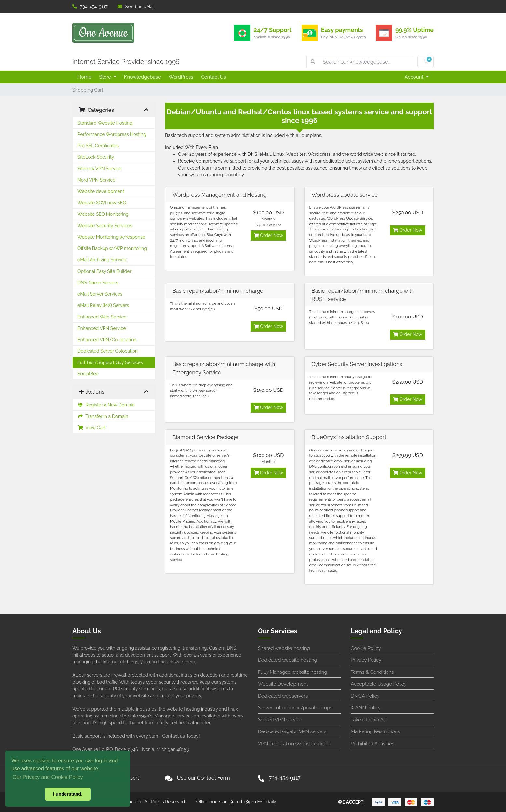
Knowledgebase (142, 77)
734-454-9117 (90, 7)
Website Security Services (105, 226)
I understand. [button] (68, 794)
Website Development (283, 684)
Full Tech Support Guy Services (110, 362)
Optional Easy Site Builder (105, 271)
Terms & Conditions (372, 672)
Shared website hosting (284, 648)
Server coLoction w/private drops (295, 708)
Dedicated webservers (283, 696)
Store (105, 77)
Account (415, 77)
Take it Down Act (369, 720)
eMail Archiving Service (102, 260)
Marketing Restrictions (375, 731)
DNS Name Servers (98, 283)
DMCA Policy (365, 696)
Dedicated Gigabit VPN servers (292, 731)
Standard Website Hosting (105, 123)
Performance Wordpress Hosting (112, 134)
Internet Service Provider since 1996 (126, 62)
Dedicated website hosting (288, 660)
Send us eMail (136, 7)
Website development (101, 191)
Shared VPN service (280, 720)
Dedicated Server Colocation (108, 351)
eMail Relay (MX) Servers (103, 305)
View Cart (91, 428)
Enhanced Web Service (102, 317)
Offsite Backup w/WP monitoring (112, 248)
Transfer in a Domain (103, 416)
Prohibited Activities (372, 744)
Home (84, 77)
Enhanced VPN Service (102, 328)
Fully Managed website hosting (293, 672)
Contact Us (213, 77)
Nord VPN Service (96, 180)
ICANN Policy (366, 708)
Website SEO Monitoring (103, 214)
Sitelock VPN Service (99, 169)
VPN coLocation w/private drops (294, 744)
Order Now (268, 235)
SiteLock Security (96, 157)
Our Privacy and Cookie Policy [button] (48, 777)
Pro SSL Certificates (98, 146)
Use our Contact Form (204, 778)
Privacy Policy (366, 660)
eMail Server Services (100, 294)
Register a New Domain (106, 405)
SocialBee (88, 374)
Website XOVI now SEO (102, 203)
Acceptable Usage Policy (379, 684)
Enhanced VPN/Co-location (107, 340)
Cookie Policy (366, 648)
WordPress (181, 77)
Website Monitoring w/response (111, 237)
